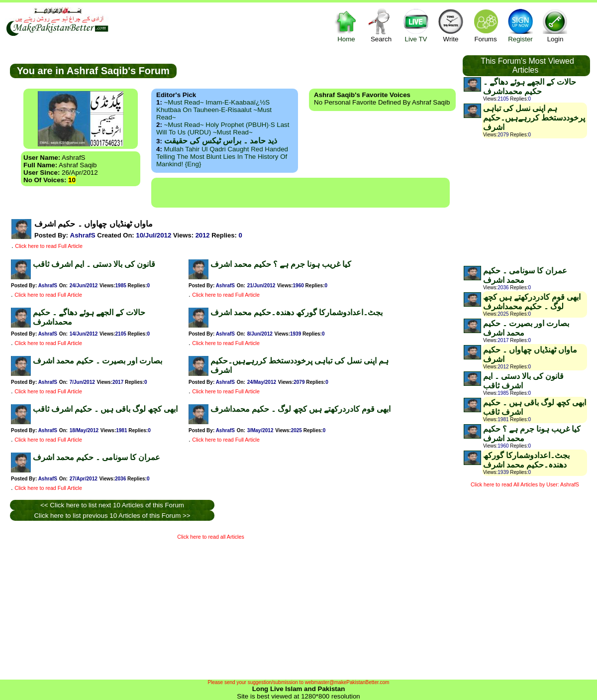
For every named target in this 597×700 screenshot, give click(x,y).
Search (381, 25)
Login (555, 25)
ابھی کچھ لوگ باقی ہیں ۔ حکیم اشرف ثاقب (105, 409)
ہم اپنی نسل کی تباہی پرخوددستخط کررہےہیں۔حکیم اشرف (534, 118)
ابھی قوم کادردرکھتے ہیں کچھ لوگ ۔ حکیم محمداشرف (300, 409)
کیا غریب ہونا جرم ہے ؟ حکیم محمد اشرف (281, 264)
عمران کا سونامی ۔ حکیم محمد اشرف (97, 457)
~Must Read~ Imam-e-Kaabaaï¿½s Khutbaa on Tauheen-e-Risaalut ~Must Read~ (214, 110)
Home (346, 25)
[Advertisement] (300, 193)
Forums (486, 25)
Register (520, 25)
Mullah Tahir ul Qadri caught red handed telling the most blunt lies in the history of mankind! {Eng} (222, 157)
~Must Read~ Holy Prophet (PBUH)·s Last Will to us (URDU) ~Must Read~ (223, 128)
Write (451, 25)
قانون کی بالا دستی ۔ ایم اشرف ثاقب (94, 264)
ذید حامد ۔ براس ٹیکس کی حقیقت (221, 141)
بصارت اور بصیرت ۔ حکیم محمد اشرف (98, 361)
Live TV (416, 25)
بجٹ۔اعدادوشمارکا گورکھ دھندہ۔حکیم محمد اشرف (297, 312)
